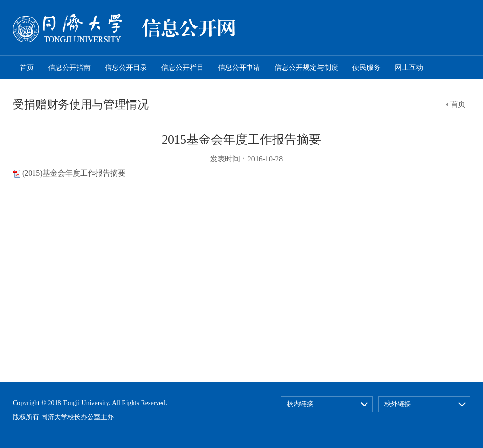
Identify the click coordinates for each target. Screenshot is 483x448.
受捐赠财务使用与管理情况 (81, 104)
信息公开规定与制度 (306, 68)
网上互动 (409, 68)
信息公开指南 (69, 68)
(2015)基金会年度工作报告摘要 (74, 173)
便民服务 (366, 68)
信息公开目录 (126, 68)
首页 (27, 68)
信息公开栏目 (183, 68)
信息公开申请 (239, 68)
